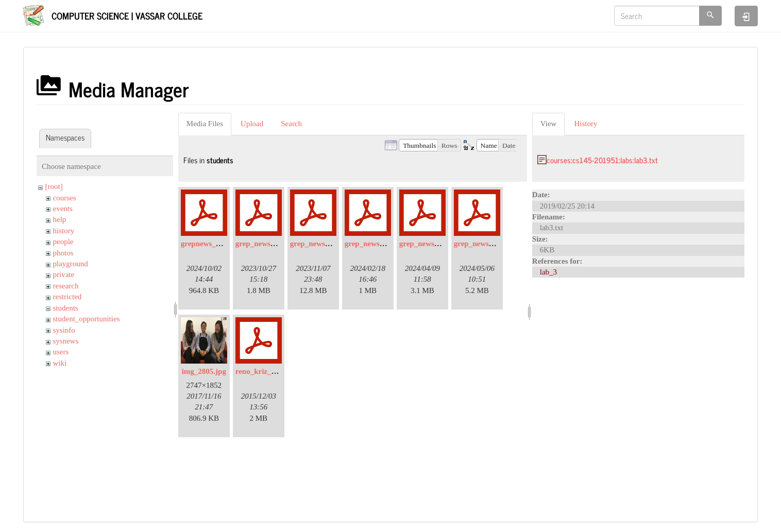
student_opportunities (87, 319)
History (585, 124)
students (66, 308)
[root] (54, 186)
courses (65, 198)
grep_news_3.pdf (373, 244)
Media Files (205, 124)
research (66, 286)
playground (71, 264)
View (549, 124)
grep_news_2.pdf (318, 244)
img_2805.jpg (204, 371)
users (61, 352)
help (60, 219)
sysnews (66, 341)
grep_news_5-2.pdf (485, 244)
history (64, 231)
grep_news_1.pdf (264, 244)
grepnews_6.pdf (207, 244)
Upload (252, 124)
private (64, 274)
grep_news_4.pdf (427, 244)
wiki (60, 363)
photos (63, 253)
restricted (67, 297)
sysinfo (64, 330)
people (63, 242)
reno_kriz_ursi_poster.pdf (278, 371)
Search (291, 124)
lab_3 (548, 272)
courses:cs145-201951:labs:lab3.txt (602, 160)
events (63, 209)
